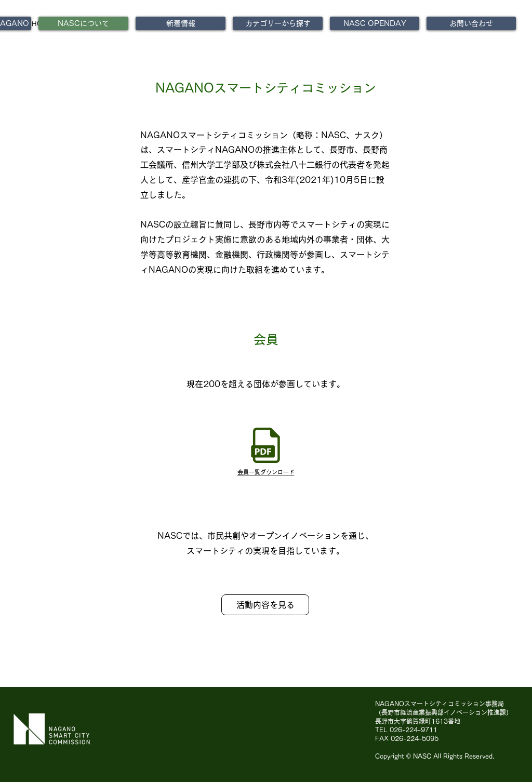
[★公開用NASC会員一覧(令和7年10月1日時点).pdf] (265, 447)
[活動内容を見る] (265, 605)
